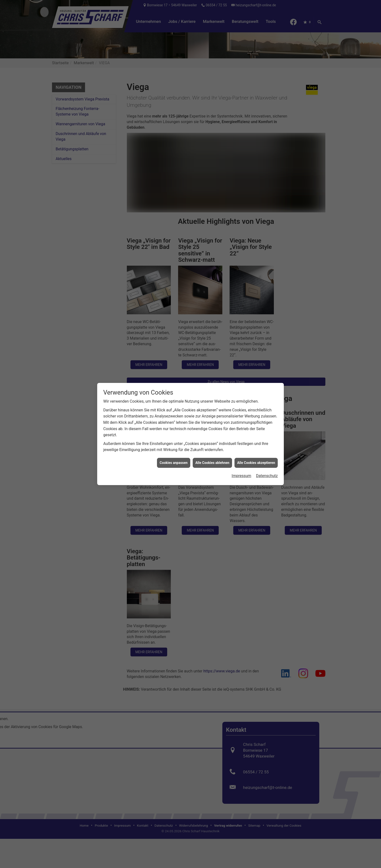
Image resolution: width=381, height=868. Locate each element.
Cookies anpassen (174, 443)
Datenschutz (267, 457)
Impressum (241, 457)
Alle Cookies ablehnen (212, 443)
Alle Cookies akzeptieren (256, 443)
